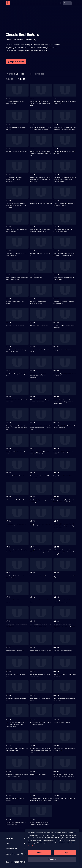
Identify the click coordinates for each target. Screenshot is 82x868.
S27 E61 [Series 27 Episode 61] (8, 597)
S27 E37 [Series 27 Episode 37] (8, 397)
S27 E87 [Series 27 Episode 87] (56, 795)
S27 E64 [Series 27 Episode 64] (8, 621)
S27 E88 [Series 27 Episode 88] (8, 819)
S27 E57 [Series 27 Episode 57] (56, 547)
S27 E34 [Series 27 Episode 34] (8, 371)
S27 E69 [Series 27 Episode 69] (56, 647)
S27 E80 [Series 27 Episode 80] (32, 745)
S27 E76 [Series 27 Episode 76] (8, 719)
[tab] (37, 74)
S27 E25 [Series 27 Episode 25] (8, 299)
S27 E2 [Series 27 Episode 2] (32, 98)
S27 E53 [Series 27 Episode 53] (32, 521)
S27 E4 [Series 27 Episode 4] (8, 125)
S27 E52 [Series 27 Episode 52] (8, 521)
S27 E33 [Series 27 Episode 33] (56, 347)
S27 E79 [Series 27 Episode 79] (8, 745)
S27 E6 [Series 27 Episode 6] (56, 125)
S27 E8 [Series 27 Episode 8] (32, 149)
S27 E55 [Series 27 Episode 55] (9, 547)
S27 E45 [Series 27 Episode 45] (56, 449)
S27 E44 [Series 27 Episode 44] (32, 449)
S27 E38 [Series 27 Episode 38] (32, 397)
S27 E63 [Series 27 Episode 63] (56, 597)
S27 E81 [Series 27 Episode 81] (56, 745)
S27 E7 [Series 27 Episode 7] (8, 149)
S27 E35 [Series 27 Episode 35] (32, 371)
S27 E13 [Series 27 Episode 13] (8, 201)
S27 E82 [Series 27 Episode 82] (8, 771)
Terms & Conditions (13, 854)
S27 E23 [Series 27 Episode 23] (32, 275)
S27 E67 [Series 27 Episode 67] (8, 647)
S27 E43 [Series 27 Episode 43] (8, 449)
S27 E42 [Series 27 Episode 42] (56, 423)
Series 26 (9, 79)
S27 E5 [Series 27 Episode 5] (32, 125)
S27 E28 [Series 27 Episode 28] (8, 323)
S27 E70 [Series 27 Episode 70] (8, 671)
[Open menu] (74, 3)
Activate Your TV (12, 849)
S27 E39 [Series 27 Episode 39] (56, 397)
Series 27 (21, 79)
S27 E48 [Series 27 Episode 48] (56, 473)
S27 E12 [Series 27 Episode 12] (56, 175)
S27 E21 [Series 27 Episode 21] (56, 251)
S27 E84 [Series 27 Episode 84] (56, 771)
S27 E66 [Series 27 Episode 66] (56, 621)
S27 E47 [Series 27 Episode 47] (32, 473)
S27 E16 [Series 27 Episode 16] (8, 227)
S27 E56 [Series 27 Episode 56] (32, 547)
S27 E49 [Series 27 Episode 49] (8, 497)
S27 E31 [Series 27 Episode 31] (8, 347)
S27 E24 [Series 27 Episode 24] (56, 275)
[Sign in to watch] (16, 62)
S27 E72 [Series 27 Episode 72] (56, 671)
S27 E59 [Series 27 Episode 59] (32, 573)
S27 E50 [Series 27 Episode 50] (32, 497)
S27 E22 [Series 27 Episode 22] (8, 275)
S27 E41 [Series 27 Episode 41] (32, 423)
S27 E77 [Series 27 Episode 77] (32, 719)
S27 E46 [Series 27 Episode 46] (8, 473)
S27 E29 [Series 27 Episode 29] (32, 323)
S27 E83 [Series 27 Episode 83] (32, 771)
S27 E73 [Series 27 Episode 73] (8, 695)
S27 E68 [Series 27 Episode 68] (32, 647)
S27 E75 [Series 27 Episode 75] (56, 695)
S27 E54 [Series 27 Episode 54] (56, 521)
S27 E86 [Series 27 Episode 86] (32, 795)
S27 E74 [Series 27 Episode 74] (32, 695)
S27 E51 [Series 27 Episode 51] (56, 497)
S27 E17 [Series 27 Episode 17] (32, 227)
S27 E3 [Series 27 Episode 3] (56, 98)
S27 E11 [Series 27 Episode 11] (32, 175)
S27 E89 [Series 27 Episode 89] (32, 819)
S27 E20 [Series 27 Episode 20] (32, 251)
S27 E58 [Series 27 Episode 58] (8, 573)
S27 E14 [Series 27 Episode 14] (32, 201)
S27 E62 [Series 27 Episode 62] (32, 597)
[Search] (60, 3)
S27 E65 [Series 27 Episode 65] (32, 621)
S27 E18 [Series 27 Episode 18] (56, 227)
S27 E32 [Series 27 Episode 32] (32, 347)
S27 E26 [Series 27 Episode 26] (32, 299)
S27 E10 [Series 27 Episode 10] (8, 175)
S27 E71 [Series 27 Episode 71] (32, 671)
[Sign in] (67, 3)
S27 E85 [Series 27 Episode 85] (8, 795)
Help (7, 843)
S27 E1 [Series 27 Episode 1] (8, 98)
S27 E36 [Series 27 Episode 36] (56, 371)
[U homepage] (8, 3)
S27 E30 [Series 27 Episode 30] (56, 323)
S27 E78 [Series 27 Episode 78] (56, 719)
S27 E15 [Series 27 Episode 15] (56, 201)
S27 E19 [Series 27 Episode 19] (8, 251)
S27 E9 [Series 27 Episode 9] (56, 149)
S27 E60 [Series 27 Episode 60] (56, 573)
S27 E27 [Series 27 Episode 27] (56, 299)
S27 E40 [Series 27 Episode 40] (8, 423)
